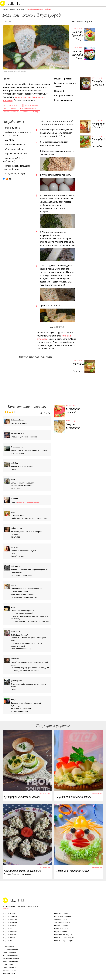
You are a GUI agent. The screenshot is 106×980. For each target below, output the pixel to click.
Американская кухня (11, 958)
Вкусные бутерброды (30, 112)
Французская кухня (10, 961)
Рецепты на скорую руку (64, 938)
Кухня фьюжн (8, 964)
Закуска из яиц (10, 109)
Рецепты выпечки (10, 914)
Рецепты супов (9, 941)
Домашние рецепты (28, 109)
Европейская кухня (10, 949)
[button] (103, 3)
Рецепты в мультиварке (64, 941)
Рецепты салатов (9, 935)
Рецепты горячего (10, 917)
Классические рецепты (63, 935)
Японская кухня (9, 973)
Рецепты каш (8, 929)
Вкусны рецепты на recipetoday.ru (11, 3)
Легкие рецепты (61, 920)
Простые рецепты (61, 929)
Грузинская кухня (9, 970)
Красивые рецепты (62, 926)
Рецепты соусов (9, 938)
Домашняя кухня (9, 952)
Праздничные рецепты (63, 917)
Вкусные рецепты (61, 932)
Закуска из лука (31, 105)
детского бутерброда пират (28, 502)
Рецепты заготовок (10, 923)
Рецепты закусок (9, 926)
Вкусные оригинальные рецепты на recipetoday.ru (13, 900)
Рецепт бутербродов (13, 105)
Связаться (6, 908)
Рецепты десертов (10, 920)
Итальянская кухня (10, 955)
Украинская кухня (10, 967)
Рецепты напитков (10, 932)
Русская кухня (8, 946)
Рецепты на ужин (61, 914)
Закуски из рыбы (11, 112)
